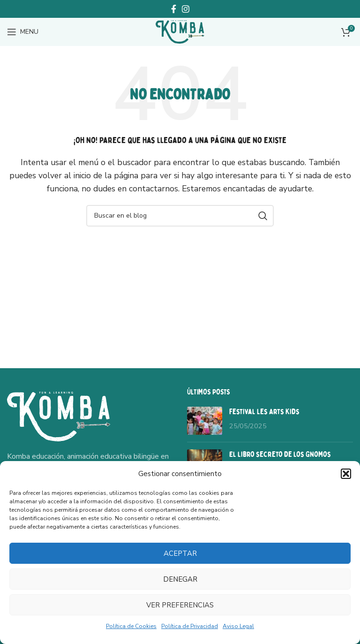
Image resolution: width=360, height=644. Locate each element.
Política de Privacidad (190, 626)
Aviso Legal (238, 626)
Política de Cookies (131, 626)
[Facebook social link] (174, 9)
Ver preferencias (180, 605)
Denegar (180, 579)
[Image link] (59, 416)
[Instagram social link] (186, 9)
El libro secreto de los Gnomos (280, 455)
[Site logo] (180, 31)
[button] (346, 474)
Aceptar (180, 553)
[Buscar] (180, 216)
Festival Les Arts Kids (264, 412)
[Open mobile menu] (23, 32)
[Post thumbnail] (205, 421)
